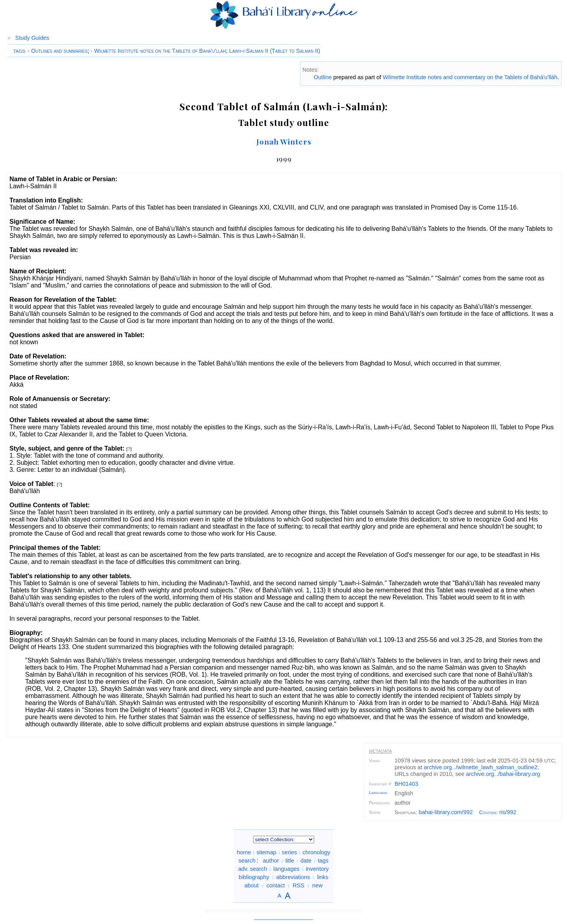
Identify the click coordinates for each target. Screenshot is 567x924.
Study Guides (32, 38)
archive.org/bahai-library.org (503, 774)
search (247, 861)
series (289, 852)
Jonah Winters (284, 141)
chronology (316, 852)
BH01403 (406, 784)
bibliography (254, 877)
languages (286, 869)
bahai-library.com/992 (446, 812)
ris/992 (508, 812)
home (244, 852)
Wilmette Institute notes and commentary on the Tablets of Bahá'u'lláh (470, 77)
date (306, 861)
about (252, 885)
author (271, 861)
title (290, 861)
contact (276, 885)
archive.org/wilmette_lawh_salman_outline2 (480, 767)
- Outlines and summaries (57, 51)
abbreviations (293, 877)
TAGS (19, 51)
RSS (298, 885)
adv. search (253, 869)
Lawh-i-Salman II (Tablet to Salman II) (275, 51)
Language (378, 792)
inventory (317, 869)
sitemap (266, 852)
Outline (323, 77)
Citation (488, 812)
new (317, 885)
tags (323, 861)
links (323, 877)
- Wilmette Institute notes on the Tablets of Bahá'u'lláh (158, 51)
